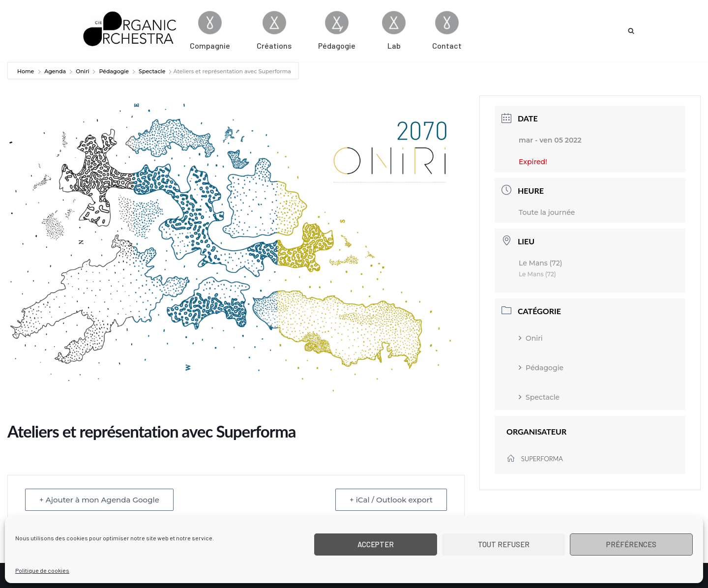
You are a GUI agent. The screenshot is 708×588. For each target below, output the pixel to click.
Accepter (376, 544)
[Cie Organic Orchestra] (131, 29)
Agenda (55, 71)
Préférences (631, 544)
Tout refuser (504, 544)
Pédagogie (114, 71)
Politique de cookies (42, 570)
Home (26, 71)
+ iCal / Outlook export (391, 500)
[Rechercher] (631, 31)
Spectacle (152, 71)
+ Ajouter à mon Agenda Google (99, 500)
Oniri (82, 71)
